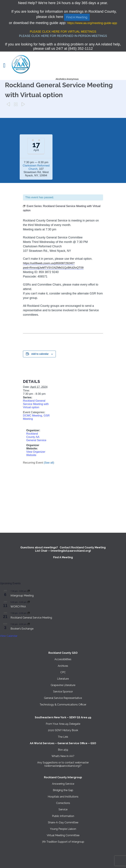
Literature (63, 679)
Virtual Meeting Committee (63, 835)
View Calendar (9, 636)
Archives (63, 666)
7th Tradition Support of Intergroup (63, 842)
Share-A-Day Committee (63, 822)
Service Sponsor (63, 692)
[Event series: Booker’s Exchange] (29, 624)
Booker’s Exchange (22, 629)
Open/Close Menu (6, 66)
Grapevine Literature (63, 685)
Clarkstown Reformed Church (36, 167)
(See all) (49, 463)
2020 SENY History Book (63, 730)
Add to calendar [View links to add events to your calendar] (40, 354)
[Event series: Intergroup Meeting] (29, 591)
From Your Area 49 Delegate (63, 724)
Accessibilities (63, 659)
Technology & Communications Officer (63, 705)
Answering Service (63, 784)
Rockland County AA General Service (36, 437)
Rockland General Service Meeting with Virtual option (36, 404)
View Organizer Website (36, 453)
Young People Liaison (63, 829)
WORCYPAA (18, 607)
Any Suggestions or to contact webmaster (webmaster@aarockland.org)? (63, 764)
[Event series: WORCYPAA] (29, 602)
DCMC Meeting (32, 416)
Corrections (63, 803)
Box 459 (63, 750)
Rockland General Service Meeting (31, 618)
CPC (63, 672)
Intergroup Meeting (22, 596)
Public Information (63, 816)
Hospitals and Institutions (63, 797)
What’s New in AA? (63, 756)
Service (63, 809)
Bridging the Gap (63, 790)
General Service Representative (63, 698)
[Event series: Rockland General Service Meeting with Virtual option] (29, 613)
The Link (63, 737)
